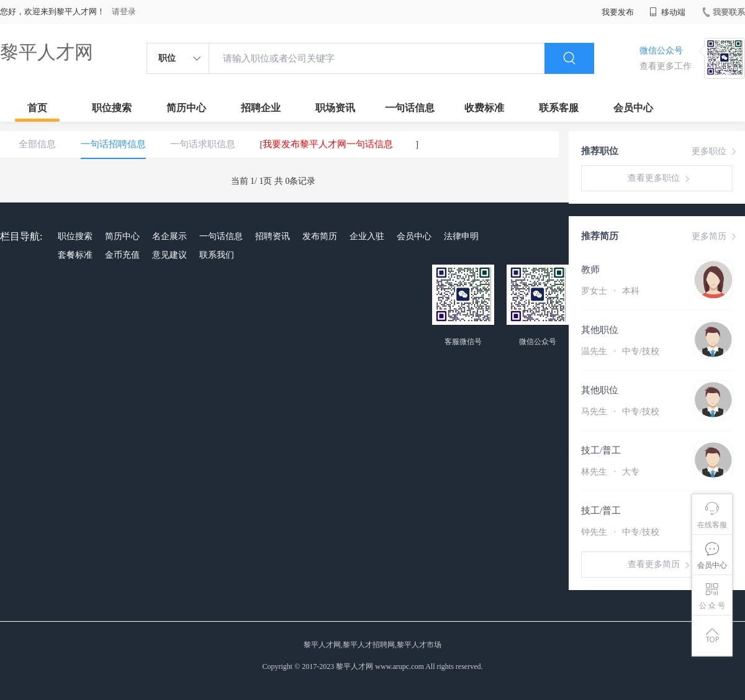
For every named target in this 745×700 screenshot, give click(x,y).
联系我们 (217, 255)
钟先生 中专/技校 (620, 532)
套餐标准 (75, 255)
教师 (590, 270)
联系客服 (559, 108)
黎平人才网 (47, 52)
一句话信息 (410, 108)
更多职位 (715, 152)
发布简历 (320, 236)
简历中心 (186, 108)
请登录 (124, 11)
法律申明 (461, 236)
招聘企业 (261, 108)
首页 (37, 108)
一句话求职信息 (203, 144)
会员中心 (633, 108)
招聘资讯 (273, 236)
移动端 (667, 12)
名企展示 (169, 236)
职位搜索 (112, 108)
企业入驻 (367, 236)
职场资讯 (335, 108)
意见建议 (169, 255)
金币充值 (122, 255)
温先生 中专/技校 (620, 351)
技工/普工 (601, 450)
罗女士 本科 (610, 291)
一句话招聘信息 (113, 144)
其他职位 (600, 330)
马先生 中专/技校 (620, 411)
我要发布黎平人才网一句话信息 (328, 144)
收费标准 (484, 108)
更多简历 (715, 237)
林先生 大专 (610, 472)
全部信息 (37, 144)
